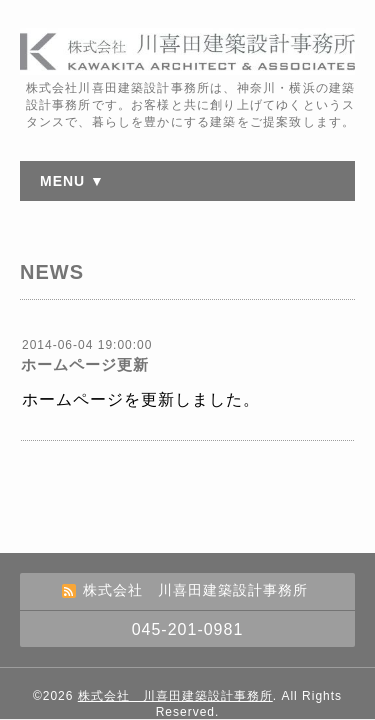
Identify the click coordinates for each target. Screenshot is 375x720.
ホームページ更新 (85, 364)
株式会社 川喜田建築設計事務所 (175, 696)
